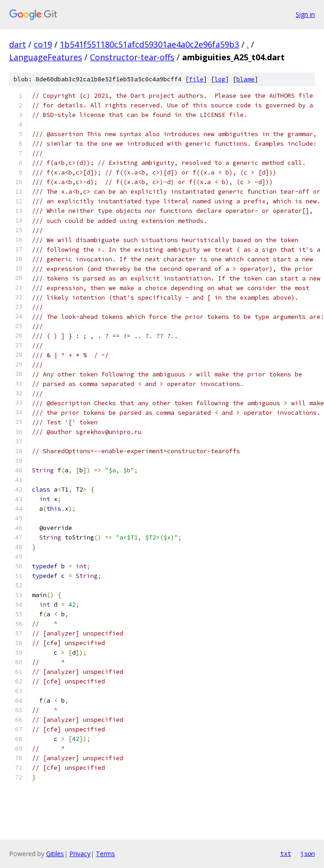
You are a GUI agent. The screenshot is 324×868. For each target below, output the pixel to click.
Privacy (80, 854)
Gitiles (55, 854)
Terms (105, 854)
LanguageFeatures (46, 57)
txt (286, 853)
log (220, 79)
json (308, 853)
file (196, 79)
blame (246, 79)
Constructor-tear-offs (132, 57)
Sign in (305, 14)
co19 (43, 44)
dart (18, 44)
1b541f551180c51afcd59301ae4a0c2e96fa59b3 (149, 44)
